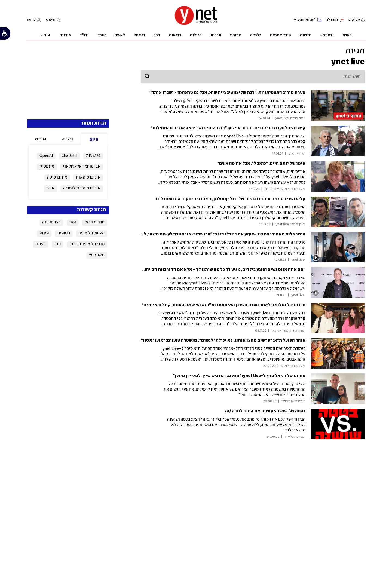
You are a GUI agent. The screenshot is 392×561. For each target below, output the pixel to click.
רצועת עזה (51, 222)
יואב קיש (97, 255)
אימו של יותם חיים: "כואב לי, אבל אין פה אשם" (261, 163)
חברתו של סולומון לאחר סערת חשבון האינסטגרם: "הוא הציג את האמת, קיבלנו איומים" (223, 305)
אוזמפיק (47, 167)
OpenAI (46, 156)
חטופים (64, 233)
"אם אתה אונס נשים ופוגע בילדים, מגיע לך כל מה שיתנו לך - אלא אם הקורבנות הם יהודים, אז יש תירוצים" (206, 270)
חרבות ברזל (95, 222)
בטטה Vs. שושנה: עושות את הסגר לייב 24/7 (265, 411)
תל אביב (303, 20)
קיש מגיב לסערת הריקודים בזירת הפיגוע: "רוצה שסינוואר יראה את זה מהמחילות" (228, 128)
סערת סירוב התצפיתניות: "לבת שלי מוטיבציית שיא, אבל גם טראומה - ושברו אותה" (227, 93)
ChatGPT (69, 156)
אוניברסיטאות (88, 177)
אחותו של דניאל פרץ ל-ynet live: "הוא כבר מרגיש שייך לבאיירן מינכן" (239, 376)
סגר (58, 244)
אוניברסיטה (57, 177)
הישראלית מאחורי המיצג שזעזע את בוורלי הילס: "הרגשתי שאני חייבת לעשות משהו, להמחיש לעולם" (211, 234)
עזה (73, 222)
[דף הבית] (196, 25)
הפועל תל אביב (92, 233)
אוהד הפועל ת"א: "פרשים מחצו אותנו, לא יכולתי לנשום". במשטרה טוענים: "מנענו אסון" (223, 340)
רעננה (41, 244)
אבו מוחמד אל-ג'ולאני (82, 167)
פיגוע (44, 233)
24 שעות (93, 156)
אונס (50, 188)
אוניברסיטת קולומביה (82, 188)
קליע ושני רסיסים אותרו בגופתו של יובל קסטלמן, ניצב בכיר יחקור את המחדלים (231, 199)
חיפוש (51, 20)
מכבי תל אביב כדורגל (87, 244)
